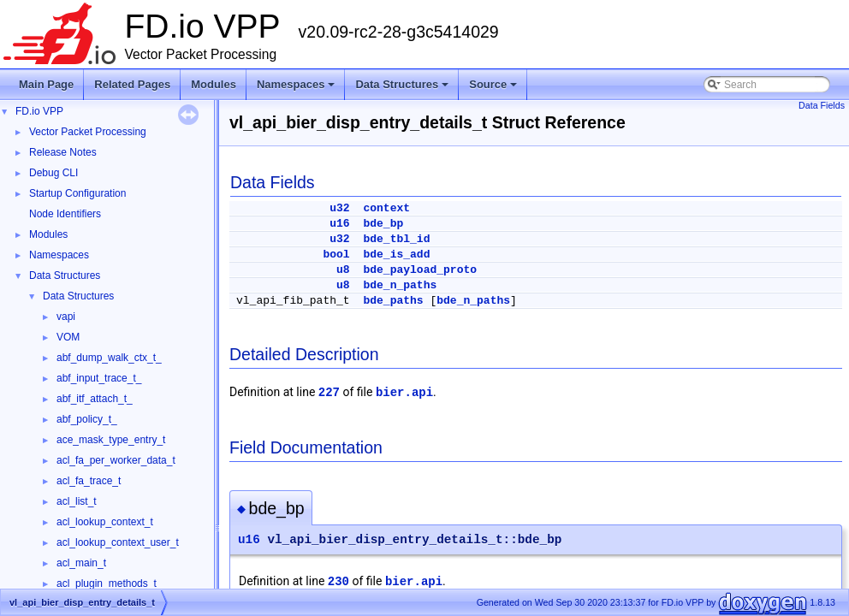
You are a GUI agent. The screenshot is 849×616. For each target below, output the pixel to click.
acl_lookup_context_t (105, 522)
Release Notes (63, 152)
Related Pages (132, 84)
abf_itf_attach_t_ (95, 399)
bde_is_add (396, 255)
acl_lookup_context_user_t (118, 542)
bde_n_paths (400, 285)
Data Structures (403, 89)
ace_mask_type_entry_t (111, 440)
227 (329, 393)
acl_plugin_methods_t (107, 583)
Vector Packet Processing (88, 132)
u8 (343, 270)
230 (338, 582)
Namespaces (297, 89)
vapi (66, 317)
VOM (68, 337)
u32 (339, 208)
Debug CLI (53, 173)
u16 (339, 224)
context (386, 208)
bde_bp (383, 224)
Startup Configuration (77, 193)
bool (336, 255)
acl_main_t (81, 563)
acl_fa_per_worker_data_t (116, 460)
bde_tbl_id (396, 239)
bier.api (404, 393)
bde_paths (393, 301)
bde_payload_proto (420, 270)
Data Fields (822, 105)
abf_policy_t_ (87, 419)
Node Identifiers (65, 214)
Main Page (46, 84)
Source (494, 89)
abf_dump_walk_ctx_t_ (109, 358)
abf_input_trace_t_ (99, 378)
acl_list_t (77, 501)
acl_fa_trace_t (89, 481)
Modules (214, 84)
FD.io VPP (39, 111)
